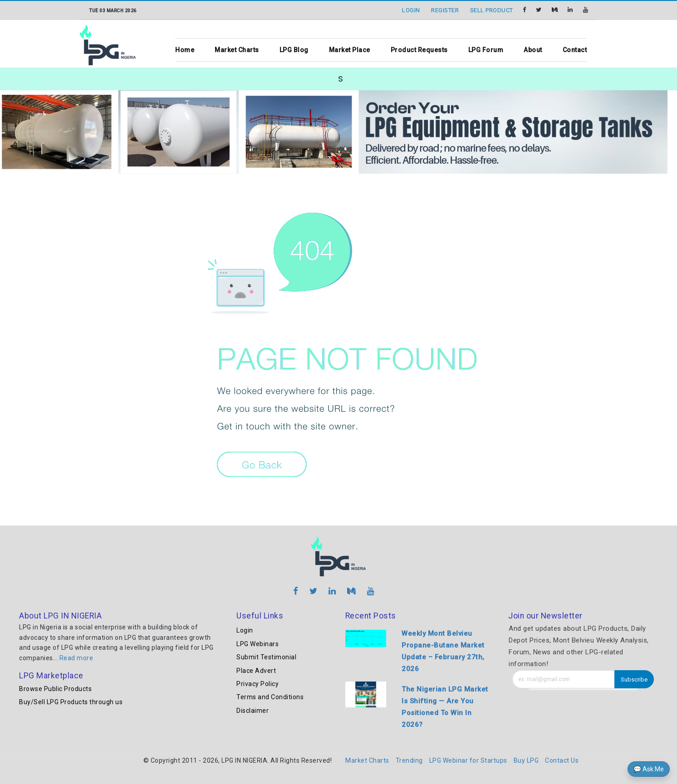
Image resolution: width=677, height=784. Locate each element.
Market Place (350, 50)
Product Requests (419, 50)
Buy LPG (526, 760)
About (533, 50)
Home (185, 50)
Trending (409, 760)
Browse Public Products (55, 689)
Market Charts (237, 50)
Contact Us (562, 760)
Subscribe (634, 679)
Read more (76, 658)
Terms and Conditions (270, 697)
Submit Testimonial (266, 657)
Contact (575, 50)
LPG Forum (486, 50)
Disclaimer (253, 711)
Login (245, 630)
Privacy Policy (258, 684)
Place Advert (256, 671)
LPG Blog (294, 50)
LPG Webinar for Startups (468, 760)
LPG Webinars (258, 644)
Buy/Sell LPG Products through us (71, 702)
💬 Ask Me (649, 769)
